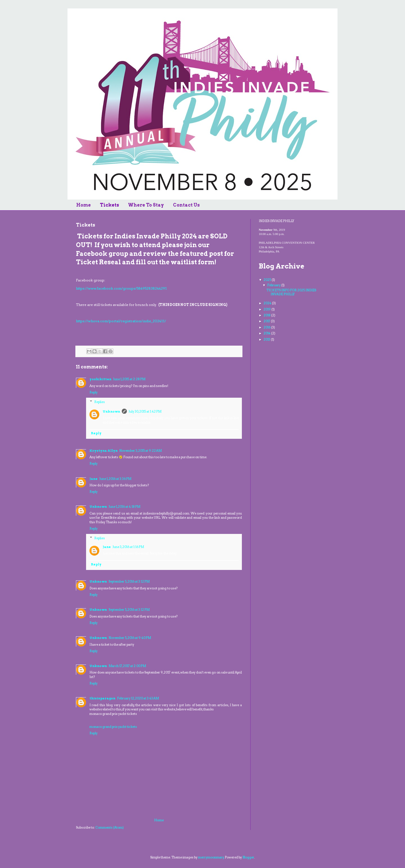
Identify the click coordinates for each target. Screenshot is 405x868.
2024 (268, 303)
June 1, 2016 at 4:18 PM (124, 507)
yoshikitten (100, 379)
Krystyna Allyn (103, 451)
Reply (94, 392)
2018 (267, 315)
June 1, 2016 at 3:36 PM (115, 479)
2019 (267, 309)
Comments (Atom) (110, 827)
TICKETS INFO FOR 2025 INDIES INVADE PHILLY (291, 292)
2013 (267, 339)
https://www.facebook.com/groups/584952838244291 (121, 288)
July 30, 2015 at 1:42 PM (145, 411)
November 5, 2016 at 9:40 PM (130, 638)
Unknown (111, 411)
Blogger (248, 857)
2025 (268, 280)
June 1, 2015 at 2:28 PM (129, 379)
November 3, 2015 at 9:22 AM (140, 451)
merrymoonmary (211, 857)
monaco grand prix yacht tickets (113, 727)
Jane (94, 479)
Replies (100, 402)
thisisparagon (102, 698)
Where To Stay (146, 205)
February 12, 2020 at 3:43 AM (138, 698)
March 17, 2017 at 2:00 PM (127, 666)
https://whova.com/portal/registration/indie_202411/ (121, 321)
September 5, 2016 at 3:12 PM (129, 581)
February (274, 285)
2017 (267, 321)
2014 (267, 333)
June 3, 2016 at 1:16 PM (128, 547)
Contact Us (186, 205)
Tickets (109, 205)
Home (84, 205)
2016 (267, 327)
